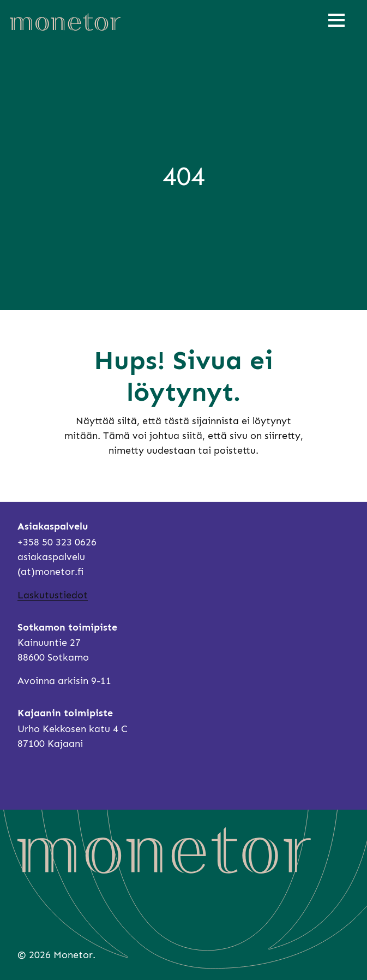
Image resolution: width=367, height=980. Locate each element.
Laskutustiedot (53, 595)
